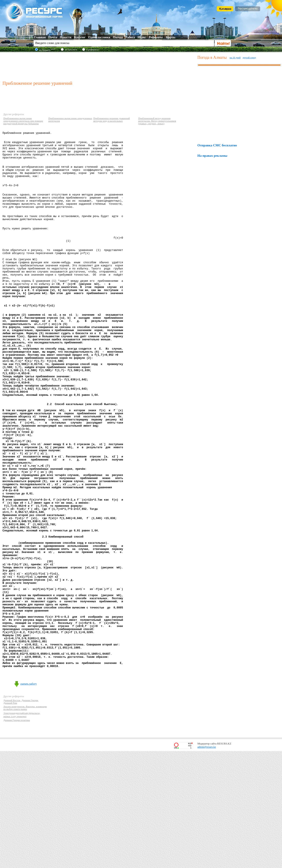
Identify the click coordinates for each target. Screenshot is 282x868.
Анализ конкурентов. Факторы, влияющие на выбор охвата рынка (25, 825)
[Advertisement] (99, 66)
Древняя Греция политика (17, 837)
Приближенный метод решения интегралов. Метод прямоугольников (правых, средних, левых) (157, 121)
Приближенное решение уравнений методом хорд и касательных (111, 120)
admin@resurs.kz (207, 864)
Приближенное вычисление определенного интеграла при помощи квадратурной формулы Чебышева (23, 121)
